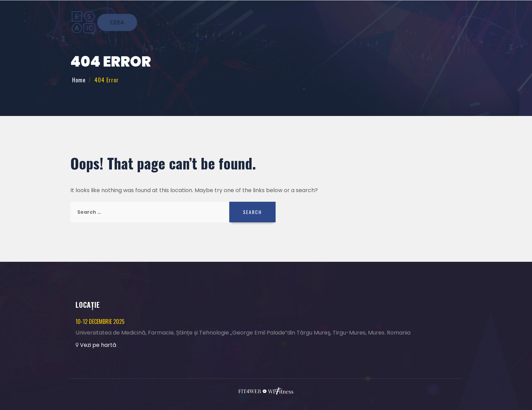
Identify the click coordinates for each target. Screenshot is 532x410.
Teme (305, 22)
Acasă (284, 22)
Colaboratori (407, 22)
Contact (442, 22)
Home (79, 80)
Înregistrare (335, 22)
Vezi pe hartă (98, 345)
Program (370, 22)
